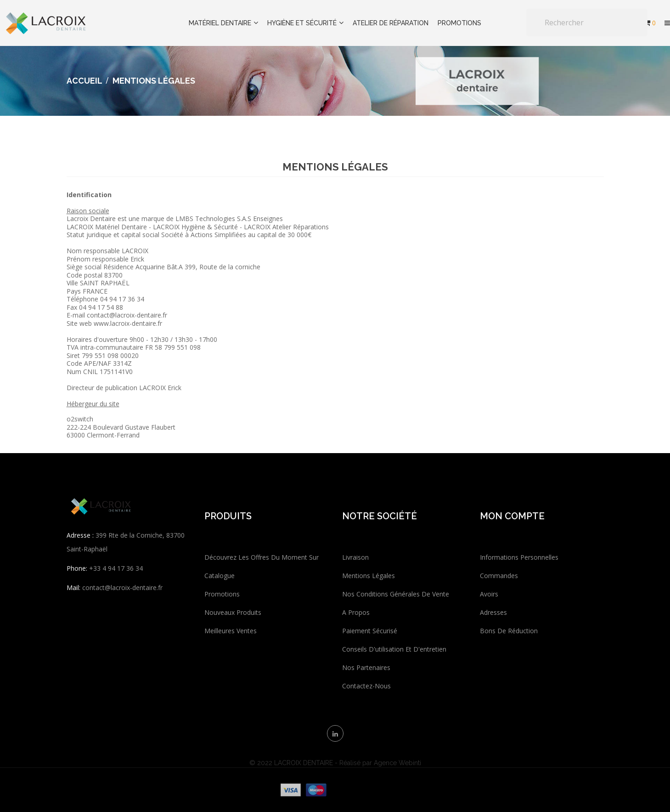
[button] (667, 23)
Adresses (493, 612)
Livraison (355, 557)
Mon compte (512, 516)
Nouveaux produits (233, 612)
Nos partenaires (366, 667)
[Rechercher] (587, 23)
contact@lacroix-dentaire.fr (122, 588)
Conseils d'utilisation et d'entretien (394, 649)
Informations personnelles (519, 557)
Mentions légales (369, 576)
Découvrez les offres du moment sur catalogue (262, 566)
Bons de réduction (509, 631)
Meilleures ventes (231, 631)
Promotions (222, 594)
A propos (356, 612)
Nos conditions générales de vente (396, 594)
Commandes (499, 576)
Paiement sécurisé (370, 631)
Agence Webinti (397, 763)
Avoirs (489, 594)
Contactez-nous (366, 686)
